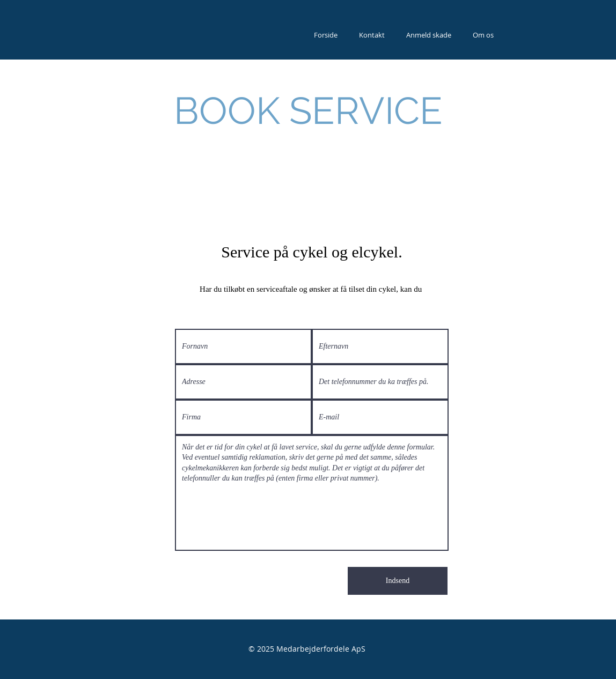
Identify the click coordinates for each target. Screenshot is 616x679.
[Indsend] (398, 581)
